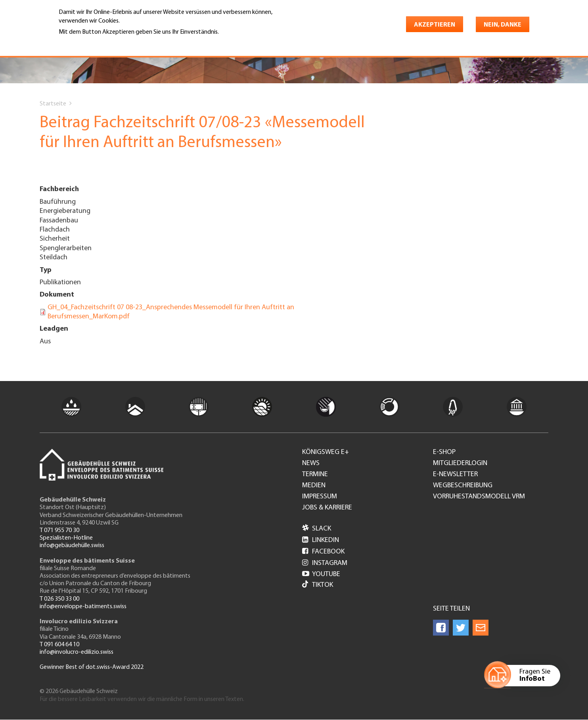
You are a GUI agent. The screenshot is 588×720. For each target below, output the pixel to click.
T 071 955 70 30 (59, 530)
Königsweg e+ (326, 452)
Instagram (325, 563)
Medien (314, 486)
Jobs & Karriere (327, 508)
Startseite (53, 104)
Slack (317, 529)
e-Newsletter (455, 475)
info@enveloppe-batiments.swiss (83, 607)
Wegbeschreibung (463, 486)
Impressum (320, 497)
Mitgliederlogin (460, 463)
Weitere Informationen (93, 43)
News (311, 463)
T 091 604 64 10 (59, 645)
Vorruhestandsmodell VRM (479, 497)
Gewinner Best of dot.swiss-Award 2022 (92, 667)
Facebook (323, 552)
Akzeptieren (435, 25)
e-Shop (444, 452)
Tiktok (318, 585)
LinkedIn (321, 540)
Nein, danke (503, 25)
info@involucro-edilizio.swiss (77, 652)
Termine (315, 475)
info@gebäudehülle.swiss (72, 546)
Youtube (321, 574)
